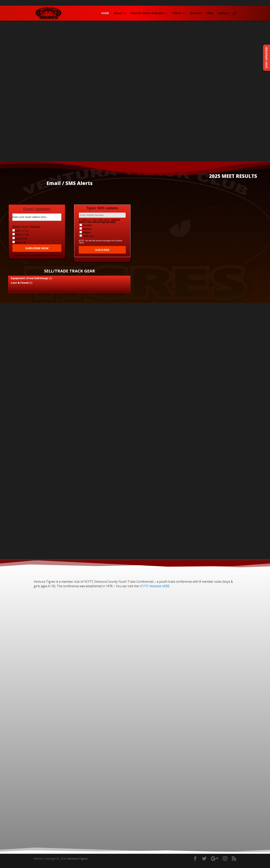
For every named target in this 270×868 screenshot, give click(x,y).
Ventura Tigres (77, 859)
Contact (223, 13)
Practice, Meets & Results (147, 13)
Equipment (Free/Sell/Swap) (30, 278)
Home (105, 13)
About (118, 13)
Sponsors (196, 13)
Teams (177, 13)
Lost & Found (20, 283)
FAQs (210, 13)
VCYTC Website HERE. (154, 586)
